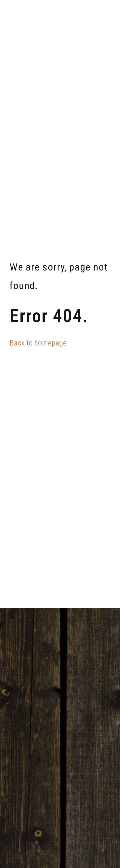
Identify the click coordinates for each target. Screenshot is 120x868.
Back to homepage (38, 343)
